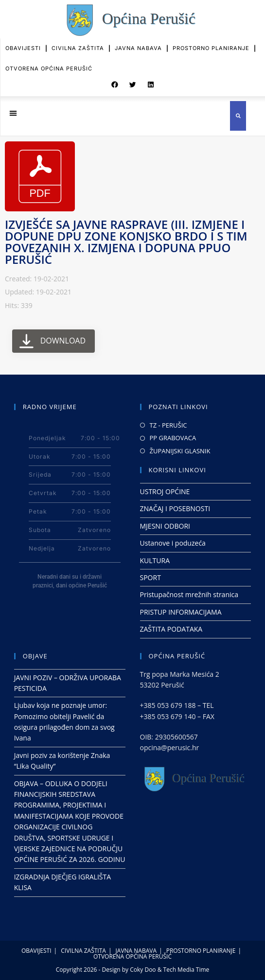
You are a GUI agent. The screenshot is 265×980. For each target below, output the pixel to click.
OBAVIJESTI (23, 42)
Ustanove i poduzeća (173, 543)
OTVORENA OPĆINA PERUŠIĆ (49, 62)
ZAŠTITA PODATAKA (171, 629)
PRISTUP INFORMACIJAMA (181, 612)
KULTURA (155, 560)
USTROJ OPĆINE (165, 491)
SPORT (150, 577)
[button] (115, 81)
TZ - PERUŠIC (168, 425)
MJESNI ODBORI (165, 526)
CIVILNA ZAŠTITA (78, 42)
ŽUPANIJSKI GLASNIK (180, 451)
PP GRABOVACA (173, 438)
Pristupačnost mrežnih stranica (189, 594)
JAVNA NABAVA (138, 42)
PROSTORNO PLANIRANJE (211, 42)
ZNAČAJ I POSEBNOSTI (175, 508)
